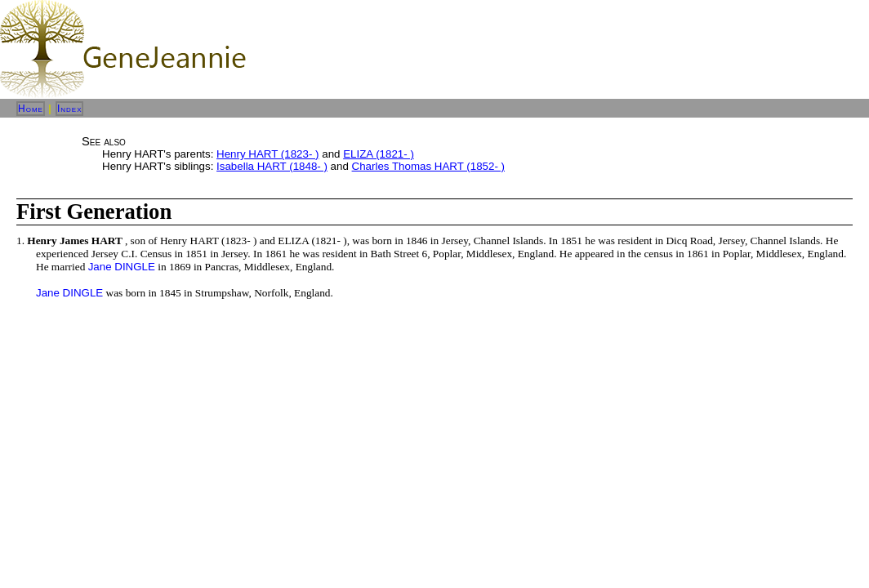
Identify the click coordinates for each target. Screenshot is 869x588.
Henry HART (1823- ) (267, 154)
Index (70, 109)
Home (31, 109)
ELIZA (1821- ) (379, 154)
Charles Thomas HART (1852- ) (428, 166)
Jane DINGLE (122, 267)
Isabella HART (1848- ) (272, 166)
